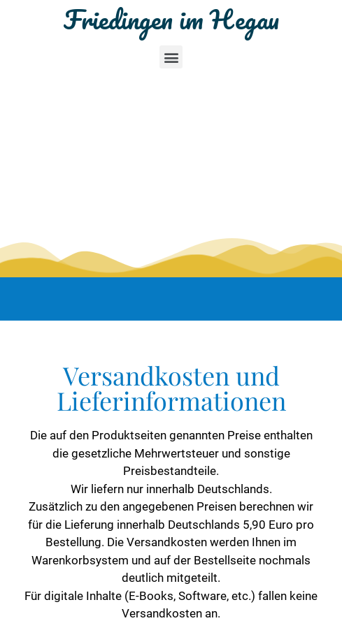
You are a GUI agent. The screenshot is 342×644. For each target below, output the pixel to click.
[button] (171, 57)
